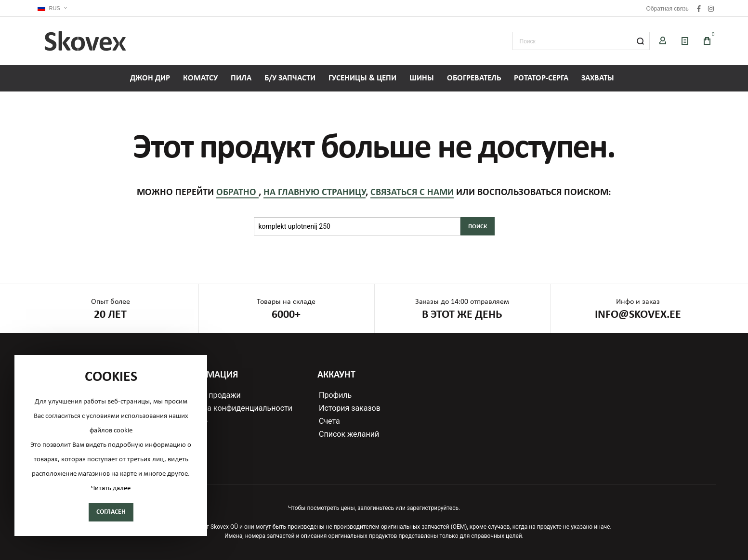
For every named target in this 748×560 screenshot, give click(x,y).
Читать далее (111, 488)
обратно (237, 193)
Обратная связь (667, 9)
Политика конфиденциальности (234, 408)
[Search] (641, 41)
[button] (52, 8)
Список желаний (349, 434)
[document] (111, 445)
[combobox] (581, 41)
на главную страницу (315, 193)
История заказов (350, 408)
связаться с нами (412, 193)
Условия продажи (209, 395)
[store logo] (85, 41)
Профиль (335, 395)
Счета (329, 421)
